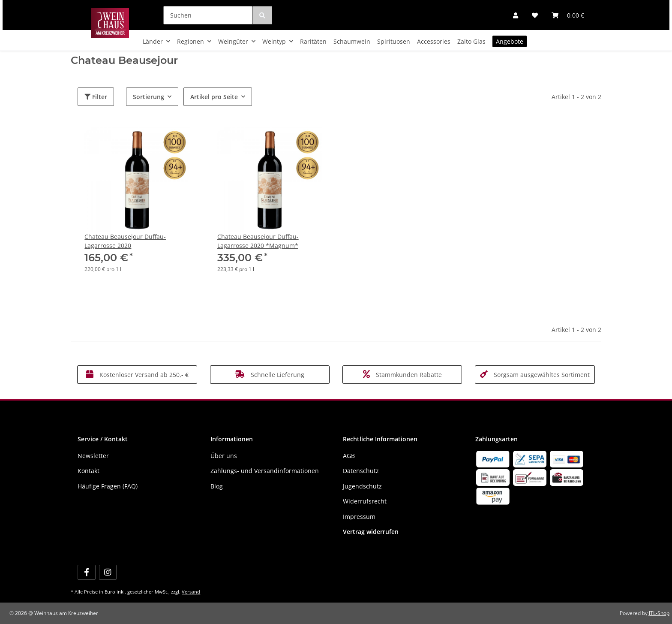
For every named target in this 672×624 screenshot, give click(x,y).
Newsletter (93, 456)
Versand (191, 592)
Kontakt (88, 471)
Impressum (359, 517)
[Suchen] (208, 15)
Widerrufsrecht (365, 501)
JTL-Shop (659, 613)
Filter (96, 97)
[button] (516, 15)
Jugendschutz (362, 486)
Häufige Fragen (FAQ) (108, 486)
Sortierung (148, 97)
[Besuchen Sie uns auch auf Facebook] (86, 572)
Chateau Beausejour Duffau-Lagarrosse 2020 (125, 241)
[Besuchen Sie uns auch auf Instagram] (108, 572)
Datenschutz (361, 471)
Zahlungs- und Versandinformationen (265, 471)
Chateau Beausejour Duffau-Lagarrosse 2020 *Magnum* (258, 241)
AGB (349, 456)
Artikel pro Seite (214, 97)
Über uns (224, 456)
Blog (217, 486)
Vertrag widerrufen (371, 532)
